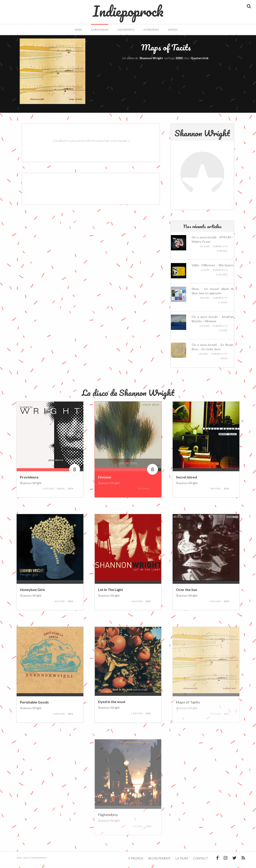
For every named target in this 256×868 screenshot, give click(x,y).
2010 (226, 492)
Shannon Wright (151, 62)
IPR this (128, 467)
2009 (70, 605)
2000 (179, 62)
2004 (226, 605)
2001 (70, 717)
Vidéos (173, 30)
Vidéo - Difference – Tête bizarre (213, 269)
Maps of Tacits (188, 706)
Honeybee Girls (32, 593)
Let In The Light (110, 593)
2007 (148, 605)
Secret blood (186, 481)
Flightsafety (108, 819)
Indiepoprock (128, 9)
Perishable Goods (34, 706)
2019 (70, 492)
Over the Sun (187, 593)
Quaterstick (200, 62)
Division (105, 481)
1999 (148, 830)
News (78, 30)
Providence (29, 481)
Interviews (151, 30)
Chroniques (100, 30)
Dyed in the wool (112, 706)
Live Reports (126, 30)
